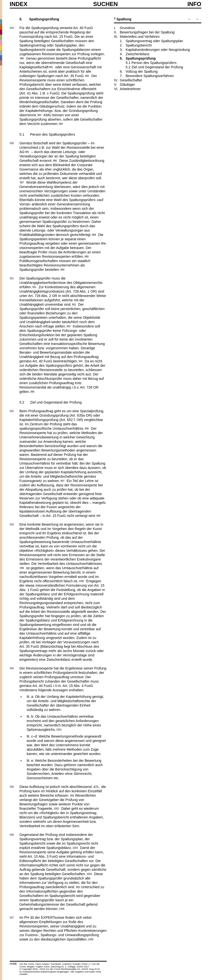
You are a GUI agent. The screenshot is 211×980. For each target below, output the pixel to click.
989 (86, 256)
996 (87, 428)
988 (94, 234)
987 (22, 182)
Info (194, 4)
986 (55, 160)
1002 (56, 808)
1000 (81, 581)
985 (27, 152)
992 (74, 304)
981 (51, 67)
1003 (75, 848)
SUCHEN (105, 4)
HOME (13, 964)
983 (39, 115)
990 (62, 269)
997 (62, 481)
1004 (89, 874)
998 (98, 515)
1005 (62, 909)
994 (81, 361)
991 (34, 287)
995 (32, 391)
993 (69, 326)
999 (22, 568)
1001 (59, 729)
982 (87, 76)
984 (61, 124)
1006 (91, 939)
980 (22, 58)
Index (19, 4)
